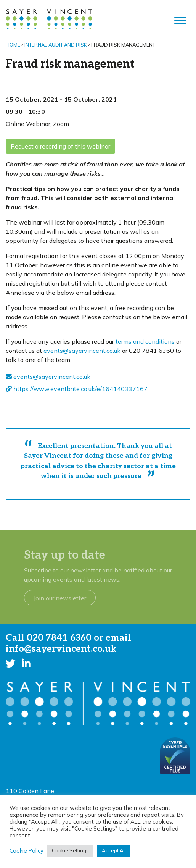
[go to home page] (49, 19)
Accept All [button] (114, 850)
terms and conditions (145, 341)
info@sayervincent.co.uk (61, 649)
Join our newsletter (60, 598)
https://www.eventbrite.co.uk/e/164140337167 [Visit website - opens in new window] (77, 389)
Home (13, 45)
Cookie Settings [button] (70, 850)
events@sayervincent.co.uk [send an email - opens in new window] (48, 377)
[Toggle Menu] (180, 20)
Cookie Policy (27, 851)
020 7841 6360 (59, 638)
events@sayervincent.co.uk (82, 351)
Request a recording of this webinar (60, 146)
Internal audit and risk (56, 45)
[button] (11, 664)
